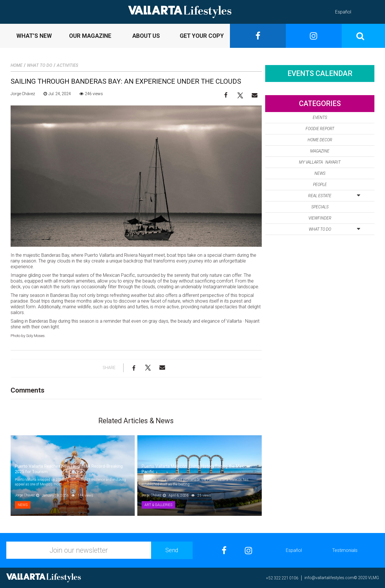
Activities (68, 65)
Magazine (320, 151)
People (320, 185)
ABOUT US (146, 36)
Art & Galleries (158, 505)
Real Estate (334, 195)
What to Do (40, 65)
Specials (320, 207)
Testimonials (345, 550)
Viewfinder (320, 218)
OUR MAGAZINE (90, 36)
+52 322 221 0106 (282, 578)
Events (320, 117)
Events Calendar (320, 73)
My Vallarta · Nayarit (320, 162)
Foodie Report (320, 129)
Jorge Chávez (23, 94)
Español (343, 12)
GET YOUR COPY (202, 36)
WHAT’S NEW (34, 36)
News (23, 505)
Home (16, 65)
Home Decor (320, 140)
